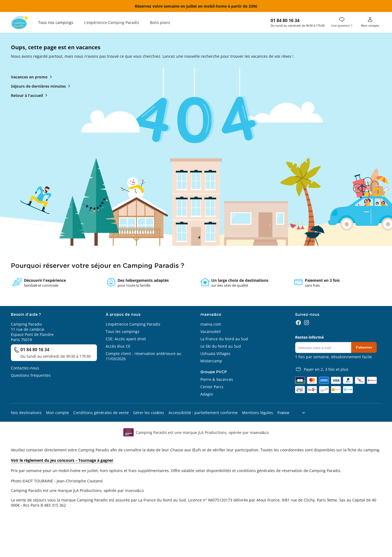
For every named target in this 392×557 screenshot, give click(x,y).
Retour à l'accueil (30, 95)
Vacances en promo (33, 77)
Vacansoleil (211, 331)
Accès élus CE (118, 346)
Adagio (207, 394)
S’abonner (364, 347)
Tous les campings (122, 331)
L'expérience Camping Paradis (112, 22)
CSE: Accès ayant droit (126, 339)
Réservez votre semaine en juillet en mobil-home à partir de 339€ (196, 6)
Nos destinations (26, 413)
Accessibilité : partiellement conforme (203, 413)
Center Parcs (212, 387)
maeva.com (211, 324)
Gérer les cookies (149, 413)
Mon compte (57, 413)
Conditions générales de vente (101, 413)
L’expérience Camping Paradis (133, 324)
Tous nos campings (56, 22)
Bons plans (160, 22)
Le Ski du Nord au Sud (221, 346)
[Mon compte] (370, 22)
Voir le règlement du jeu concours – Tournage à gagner (62, 460)
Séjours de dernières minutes (42, 86)
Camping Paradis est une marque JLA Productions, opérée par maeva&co (202, 432)
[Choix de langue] (293, 413)
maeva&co (134, 490)
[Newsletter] (323, 348)
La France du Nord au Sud (224, 339)
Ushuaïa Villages (215, 354)
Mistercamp (211, 361)
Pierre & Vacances (217, 379)
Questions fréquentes (31, 375)
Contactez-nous (25, 368)
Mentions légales (258, 413)
